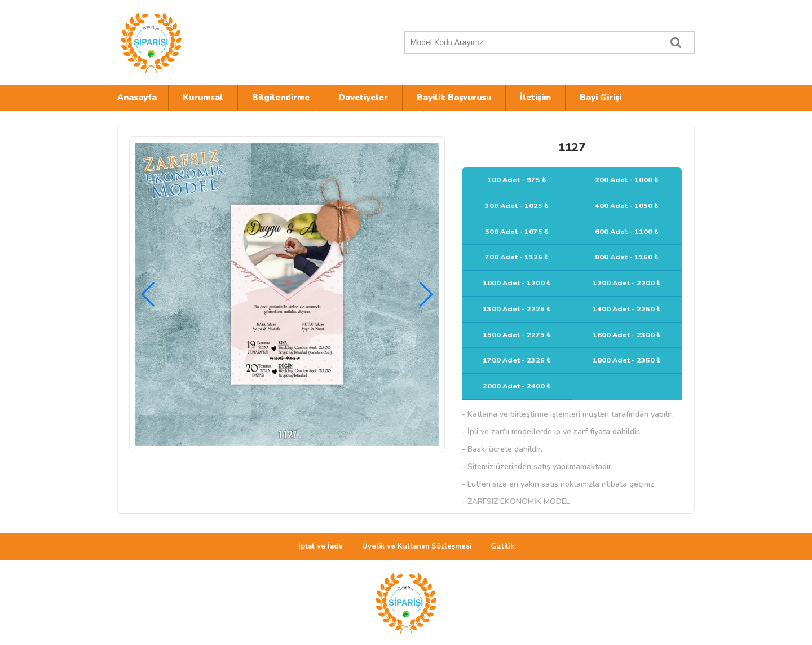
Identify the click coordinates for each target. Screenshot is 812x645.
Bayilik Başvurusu (454, 98)
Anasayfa (137, 98)
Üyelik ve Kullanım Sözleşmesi (417, 546)
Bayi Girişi (601, 98)
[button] (425, 294)
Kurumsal (203, 98)
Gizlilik (502, 546)
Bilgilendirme (281, 98)
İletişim (535, 98)
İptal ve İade (321, 546)
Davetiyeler (363, 98)
